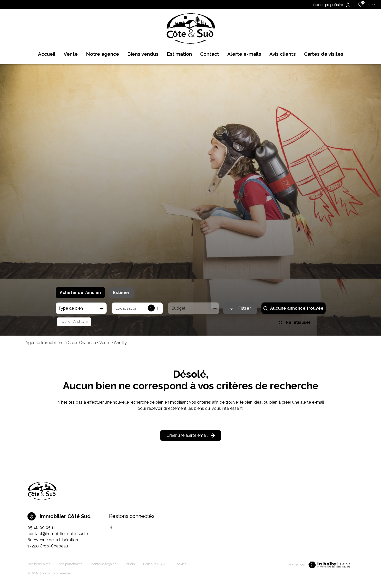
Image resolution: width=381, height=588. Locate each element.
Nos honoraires (39, 564)
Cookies (180, 564)
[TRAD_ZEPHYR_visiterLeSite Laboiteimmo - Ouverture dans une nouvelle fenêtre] (329, 565)
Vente (105, 343)
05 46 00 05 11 (41, 528)
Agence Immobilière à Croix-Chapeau (61, 343)
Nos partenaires (70, 564)
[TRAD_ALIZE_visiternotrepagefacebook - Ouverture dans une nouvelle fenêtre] (111, 527)
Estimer (121, 293)
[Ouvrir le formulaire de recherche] (240, 308)
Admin (130, 564)
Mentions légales (103, 564)
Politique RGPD (155, 564)
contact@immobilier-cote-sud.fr (58, 534)
